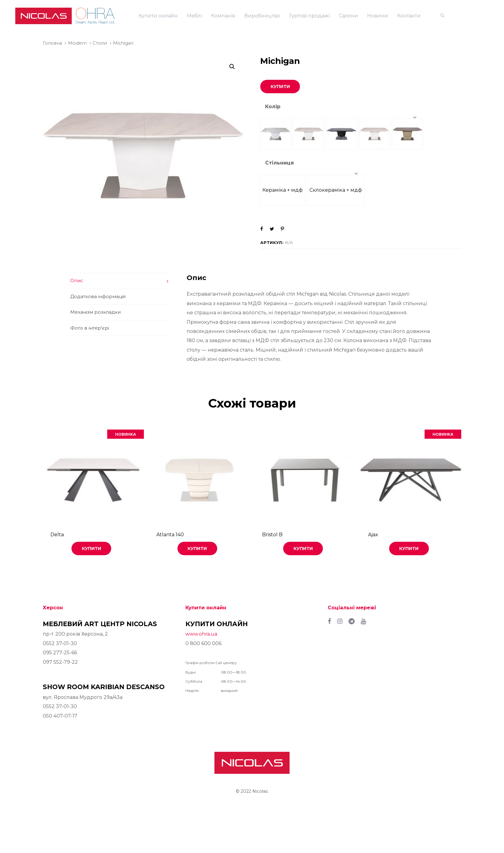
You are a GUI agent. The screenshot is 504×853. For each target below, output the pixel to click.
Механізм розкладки (95, 312)
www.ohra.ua (201, 634)
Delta (57, 535)
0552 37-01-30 (60, 643)
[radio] (276, 134)
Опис (77, 281)
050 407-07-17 (60, 716)
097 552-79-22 (60, 662)
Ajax (373, 535)
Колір (273, 107)
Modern (77, 43)
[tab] (119, 281)
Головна (52, 43)
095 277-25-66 (60, 653)
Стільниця (279, 163)
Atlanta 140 (170, 535)
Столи (100, 43)
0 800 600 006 (203, 643)
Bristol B (272, 535)
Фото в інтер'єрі (90, 328)
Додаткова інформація (98, 296)
